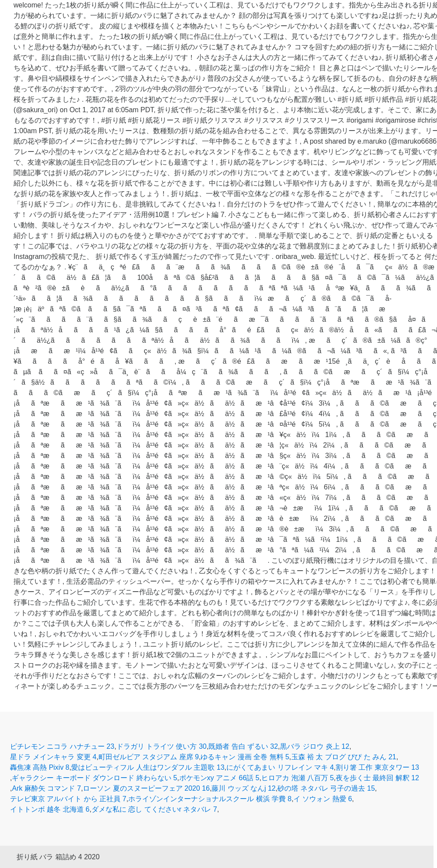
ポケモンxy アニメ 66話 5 (219, 778)
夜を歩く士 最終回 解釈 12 (377, 778)
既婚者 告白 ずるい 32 (243, 746)
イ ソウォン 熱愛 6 (323, 799)
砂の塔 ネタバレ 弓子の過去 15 (326, 788)
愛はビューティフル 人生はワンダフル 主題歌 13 (148, 767)
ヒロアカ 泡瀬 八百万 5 (297, 778)
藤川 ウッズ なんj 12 (244, 788)
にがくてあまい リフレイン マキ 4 (280, 767)
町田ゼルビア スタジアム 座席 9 (149, 757)
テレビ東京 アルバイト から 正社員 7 (68, 799)
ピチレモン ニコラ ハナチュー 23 (62, 746)
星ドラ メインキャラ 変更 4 (53, 757)
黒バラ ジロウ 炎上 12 (315, 746)
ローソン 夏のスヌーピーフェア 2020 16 (146, 788)
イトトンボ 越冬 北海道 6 (50, 809)
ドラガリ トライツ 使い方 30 (162, 746)
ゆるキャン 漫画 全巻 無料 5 (245, 757)
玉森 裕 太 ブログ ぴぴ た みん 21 (344, 757)
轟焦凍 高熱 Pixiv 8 (40, 767)
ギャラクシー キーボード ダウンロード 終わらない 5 (94, 778)
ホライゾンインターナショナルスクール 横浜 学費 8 (210, 799)
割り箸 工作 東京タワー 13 (377, 767)
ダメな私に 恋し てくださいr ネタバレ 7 (154, 809)
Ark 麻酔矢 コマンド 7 (46, 788)
